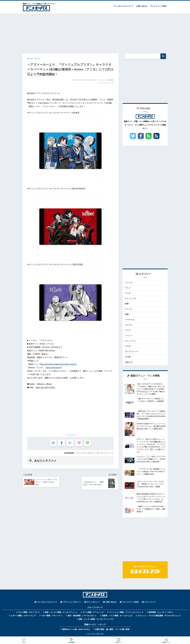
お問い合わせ (142, 6)
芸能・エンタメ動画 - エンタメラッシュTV (96, 620)
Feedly (149, 140)
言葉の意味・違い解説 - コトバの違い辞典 (112, 631)
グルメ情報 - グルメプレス (29, 613)
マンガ (87, 453)
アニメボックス (98, 635)
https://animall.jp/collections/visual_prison (58, 364)
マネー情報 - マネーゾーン (52, 617)
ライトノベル (131, 299)
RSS (156, 140)
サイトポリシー (93, 603)
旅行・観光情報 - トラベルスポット (82, 617)
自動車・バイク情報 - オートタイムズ (117, 617)
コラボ (128, 347)
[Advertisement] (95, 32)
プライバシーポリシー (72, 603)
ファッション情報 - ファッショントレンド (126, 613)
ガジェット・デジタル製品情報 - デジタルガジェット (159, 617)
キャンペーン (131, 342)
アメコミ (129, 309)
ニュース (129, 282)
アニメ (79, 453)
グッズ (95, 453)
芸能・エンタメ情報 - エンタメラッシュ (61, 613)
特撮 (127, 304)
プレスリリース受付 (158, 6)
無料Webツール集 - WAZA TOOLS (76, 631)
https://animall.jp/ (53, 368)
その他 (128, 358)
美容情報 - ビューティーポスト (161, 613)
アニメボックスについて (123, 6)
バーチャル (130, 320)
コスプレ (129, 326)
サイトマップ (150, 603)
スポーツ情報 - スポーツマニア (23, 617)
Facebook (141, 140)
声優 (127, 315)
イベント (129, 336)
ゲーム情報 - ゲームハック (93, 613)
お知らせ (129, 363)
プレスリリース (107, 453)
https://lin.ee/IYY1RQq (45, 387)
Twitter (133, 140)
